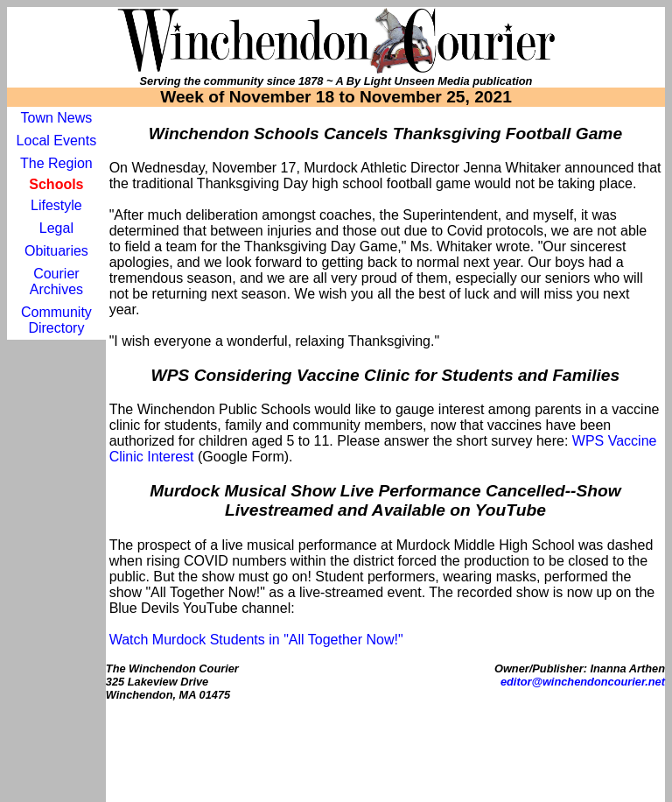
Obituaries (56, 251)
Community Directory (56, 320)
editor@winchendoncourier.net (583, 682)
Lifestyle (56, 205)
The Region (56, 163)
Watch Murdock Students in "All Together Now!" (256, 640)
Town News (56, 118)
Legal (56, 228)
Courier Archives (56, 281)
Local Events (57, 141)
